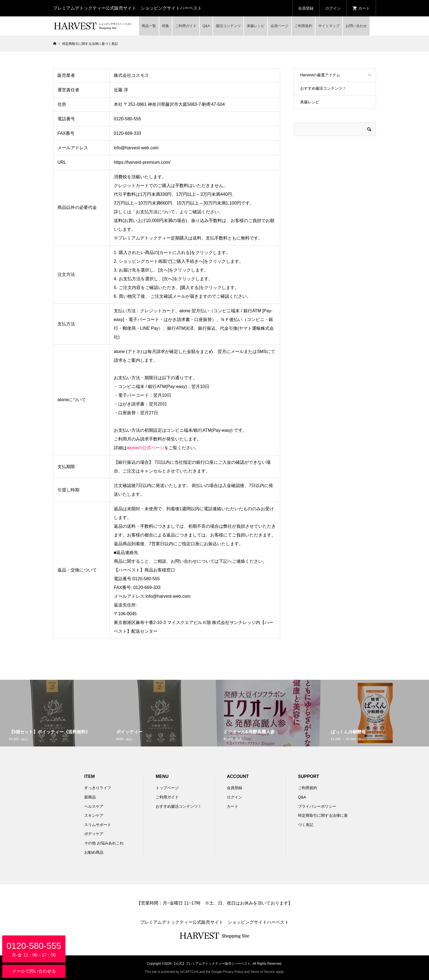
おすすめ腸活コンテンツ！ (323, 88)
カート (233, 806)
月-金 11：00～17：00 (34, 949)
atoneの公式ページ (146, 448)
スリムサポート (98, 825)
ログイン (333, 8)
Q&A (206, 26)
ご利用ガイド (186, 26)
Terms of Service (263, 972)
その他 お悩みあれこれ (104, 843)
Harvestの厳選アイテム (320, 75)
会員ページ (279, 26)
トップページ (167, 788)
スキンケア (94, 815)
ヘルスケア (94, 806)
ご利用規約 (303, 26)
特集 (166, 26)
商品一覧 (149, 26)
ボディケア (94, 834)
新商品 (90, 797)
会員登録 (306, 8)
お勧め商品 (94, 852)
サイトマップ (329, 26)
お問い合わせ (356, 26)
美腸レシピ (256, 26)
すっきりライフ (98, 788)
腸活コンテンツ (228, 26)
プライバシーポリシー (317, 806)
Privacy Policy (233, 972)
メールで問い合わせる (34, 971)
